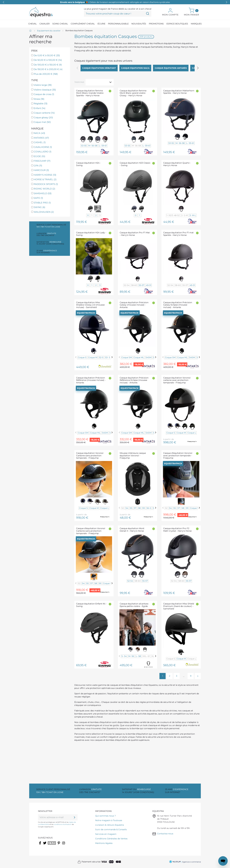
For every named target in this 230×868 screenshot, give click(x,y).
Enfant (40, 108)
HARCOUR (41, 170)
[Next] (112, 357)
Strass (39, 99)
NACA (39, 133)
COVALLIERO (43, 152)
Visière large (43, 85)
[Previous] (76, 357)
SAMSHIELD (43, 193)
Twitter (45, 845)
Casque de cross (44, 94)
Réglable (41, 103)
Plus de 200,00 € (46, 74)
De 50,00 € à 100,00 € (48, 60)
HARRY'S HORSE (45, 175)
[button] (226, 2)
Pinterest (59, 845)
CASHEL (40, 142)
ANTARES (41, 138)
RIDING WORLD (44, 189)
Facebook (40, 845)
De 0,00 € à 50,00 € (47, 55)
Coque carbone (44, 113)
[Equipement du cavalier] (49, 31)
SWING (39, 207)
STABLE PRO (42, 203)
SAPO (38, 198)
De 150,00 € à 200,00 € (48, 69)
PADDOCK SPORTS (46, 184)
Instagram (64, 845)
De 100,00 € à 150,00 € (48, 65)
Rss (49, 845)
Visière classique (45, 90)
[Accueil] (31, 31)
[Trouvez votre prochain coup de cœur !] (118, 14)
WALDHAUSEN (44, 212)
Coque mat (42, 122)
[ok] (75, 817)
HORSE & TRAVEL (45, 179)
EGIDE (39, 156)
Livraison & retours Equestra (109, 825)
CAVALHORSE (43, 147)
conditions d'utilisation (63, 824)
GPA (38, 166)
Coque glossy (43, 117)
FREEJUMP (42, 161)
